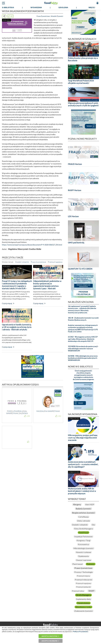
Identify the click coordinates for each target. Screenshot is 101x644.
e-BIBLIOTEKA (8, 8)
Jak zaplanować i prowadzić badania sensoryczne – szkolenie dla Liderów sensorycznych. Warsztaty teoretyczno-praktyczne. (82, 309)
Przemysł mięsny (83, 576)
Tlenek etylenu (83, 603)
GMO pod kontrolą (76, 243)
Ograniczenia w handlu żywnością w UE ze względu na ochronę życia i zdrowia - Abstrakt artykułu (17, 327)
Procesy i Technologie (83, 572)
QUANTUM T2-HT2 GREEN (80, 269)
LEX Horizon (73, 216)
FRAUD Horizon (75, 164)
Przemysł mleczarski (83, 580)
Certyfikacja (83, 517)
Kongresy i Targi (83, 540)
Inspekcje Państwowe (83, 536)
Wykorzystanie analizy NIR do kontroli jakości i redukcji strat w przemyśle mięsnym (82, 491)
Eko (93, 525)
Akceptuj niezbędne (50, 641)
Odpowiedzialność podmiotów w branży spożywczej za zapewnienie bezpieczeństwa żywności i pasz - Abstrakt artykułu (47, 286)
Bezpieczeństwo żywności (83, 513)
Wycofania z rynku (83, 607)
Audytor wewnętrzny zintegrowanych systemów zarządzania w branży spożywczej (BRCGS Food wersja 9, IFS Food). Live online (83, 328)
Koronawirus (83, 544)
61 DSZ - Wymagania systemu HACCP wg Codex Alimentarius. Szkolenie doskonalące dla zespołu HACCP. (83, 339)
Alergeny (77, 504)
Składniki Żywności (57, 16)
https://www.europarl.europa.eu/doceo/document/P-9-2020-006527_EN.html (32, 245)
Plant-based (77, 564)
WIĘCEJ (92, 8)
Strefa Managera (83, 595)
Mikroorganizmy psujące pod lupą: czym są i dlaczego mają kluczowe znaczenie (83, 438)
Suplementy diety (83, 599)
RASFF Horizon (75, 190)
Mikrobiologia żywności (83, 548)
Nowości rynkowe (83, 552)
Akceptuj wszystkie (50, 636)
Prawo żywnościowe (38, 262)
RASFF (92, 591)
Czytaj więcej (7, 303)
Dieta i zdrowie (83, 521)
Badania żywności (83, 509)
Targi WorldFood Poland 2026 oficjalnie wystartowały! (81, 82)
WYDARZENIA (36, 8)
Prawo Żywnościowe (43, 16)
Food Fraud (83, 533)
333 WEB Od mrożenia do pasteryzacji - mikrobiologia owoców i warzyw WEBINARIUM (83, 349)
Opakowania (83, 556)
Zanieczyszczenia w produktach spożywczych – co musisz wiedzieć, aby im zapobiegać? (83, 464)
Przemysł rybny (78, 591)
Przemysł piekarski (83, 587)
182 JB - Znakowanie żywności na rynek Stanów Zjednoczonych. (83, 319)
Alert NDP (90, 504)
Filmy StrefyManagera (83, 529)
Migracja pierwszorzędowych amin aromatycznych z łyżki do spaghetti (83, 104)
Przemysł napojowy (55, 262)
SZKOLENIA (63, 8)
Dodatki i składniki (22, 262)
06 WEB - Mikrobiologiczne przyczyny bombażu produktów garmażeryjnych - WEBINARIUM (83, 358)
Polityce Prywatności (81, 631)
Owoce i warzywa (83, 560)
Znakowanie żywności (83, 611)
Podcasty (91, 564)
